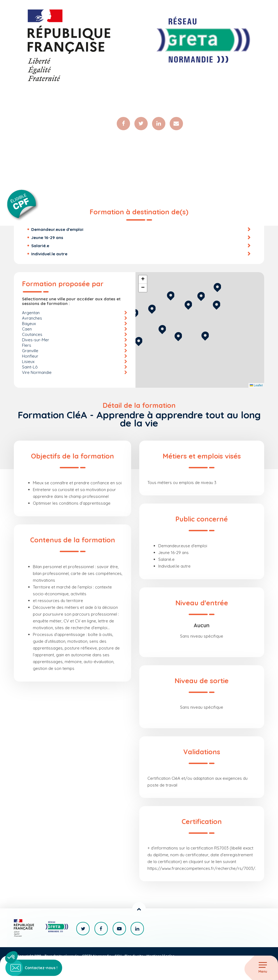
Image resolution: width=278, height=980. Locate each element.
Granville (30, 351)
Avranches (32, 318)
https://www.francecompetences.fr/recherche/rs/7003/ (201, 869)
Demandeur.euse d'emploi (57, 230)
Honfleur (30, 356)
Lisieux (28, 362)
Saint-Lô (30, 367)
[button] (205, 335)
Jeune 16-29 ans (47, 238)
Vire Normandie (37, 373)
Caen (27, 329)
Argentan (31, 313)
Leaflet (256, 386)
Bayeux (29, 324)
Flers (27, 346)
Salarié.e (40, 246)
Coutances (32, 335)
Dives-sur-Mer (36, 340)
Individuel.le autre (49, 254)
